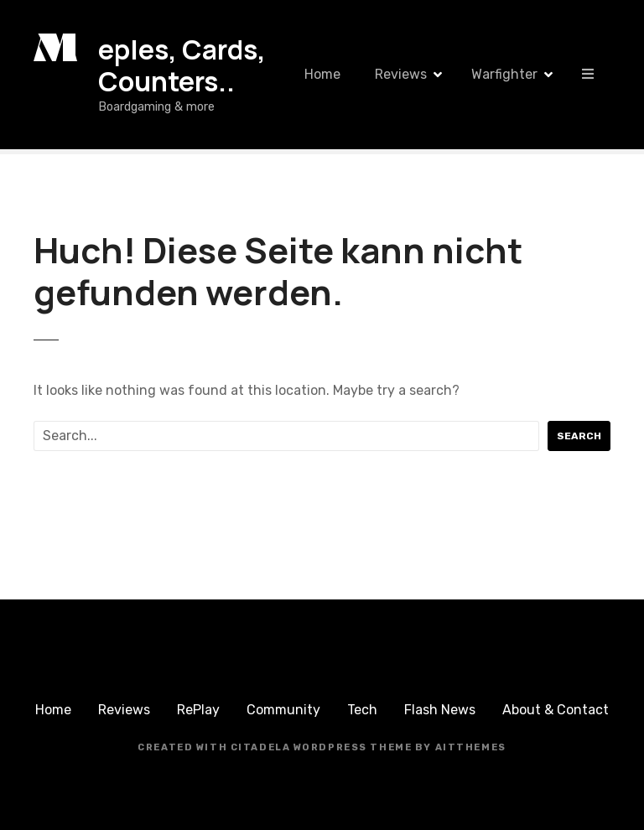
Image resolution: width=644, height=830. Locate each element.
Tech (362, 710)
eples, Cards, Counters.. (182, 65)
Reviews (401, 74)
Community (283, 710)
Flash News (440, 710)
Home (322, 74)
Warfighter (504, 74)
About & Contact (556, 710)
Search (579, 436)
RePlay (198, 710)
